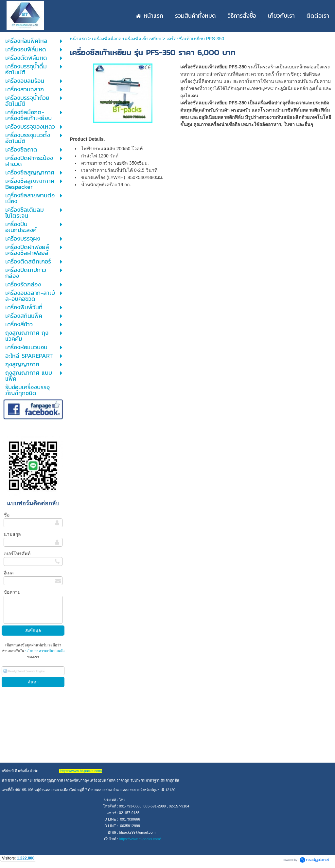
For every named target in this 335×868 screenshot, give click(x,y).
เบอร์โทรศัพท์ (17, 553)
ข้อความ (12, 592)
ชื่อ (7, 515)
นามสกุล (12, 534)
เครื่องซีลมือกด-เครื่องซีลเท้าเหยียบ (127, 39)
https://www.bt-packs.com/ (140, 839)
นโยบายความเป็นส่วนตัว (44, 651)
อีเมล (9, 573)
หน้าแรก (78, 39)
